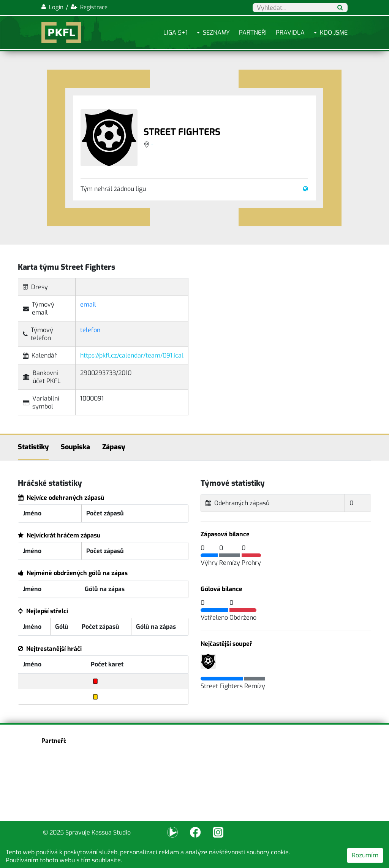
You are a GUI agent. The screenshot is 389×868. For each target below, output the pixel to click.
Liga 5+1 (176, 33)
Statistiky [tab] (33, 447)
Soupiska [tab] (75, 447)
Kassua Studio (111, 832)
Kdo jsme (334, 33)
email (88, 304)
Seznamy (216, 33)
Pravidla (290, 33)
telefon (90, 330)
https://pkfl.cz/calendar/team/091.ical (132, 355)
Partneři (253, 33)
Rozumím (365, 855)
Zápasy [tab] (114, 447)
